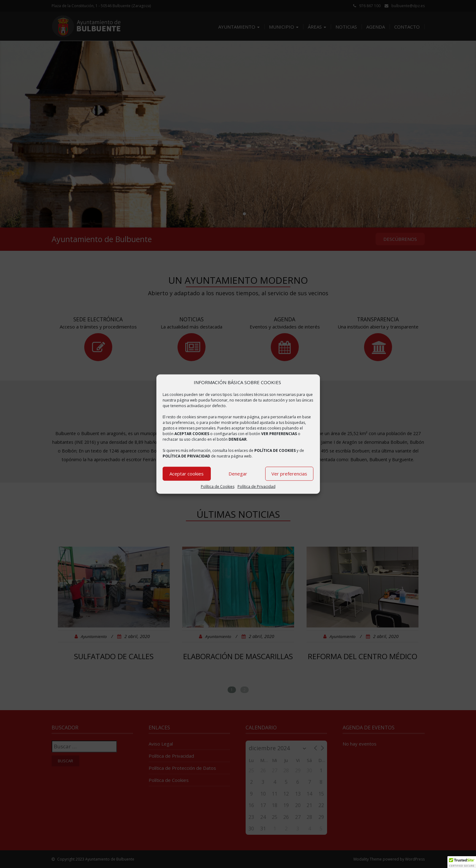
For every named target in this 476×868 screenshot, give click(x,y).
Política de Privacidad (256, 487)
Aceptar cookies (187, 474)
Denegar (238, 474)
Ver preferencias (289, 474)
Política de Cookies (218, 487)
